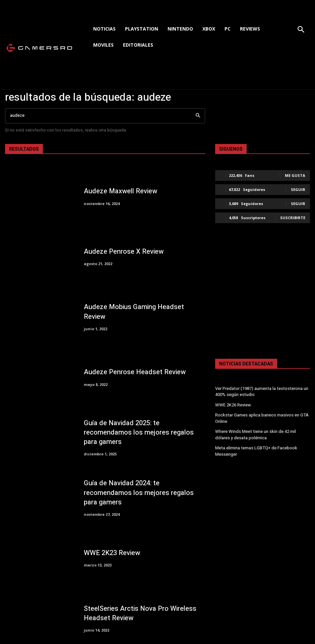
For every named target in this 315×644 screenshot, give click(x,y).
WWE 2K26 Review (232, 404)
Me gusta (295, 175)
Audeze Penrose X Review (121, 252)
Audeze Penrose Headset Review (131, 372)
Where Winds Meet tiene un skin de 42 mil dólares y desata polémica (262, 433)
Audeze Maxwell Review (118, 191)
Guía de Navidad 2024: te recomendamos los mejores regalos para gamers (143, 493)
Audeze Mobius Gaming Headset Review (141, 312)
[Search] (198, 116)
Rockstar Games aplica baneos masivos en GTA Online (261, 417)
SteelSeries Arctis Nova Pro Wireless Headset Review (137, 613)
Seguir (298, 189)
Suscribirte (293, 218)
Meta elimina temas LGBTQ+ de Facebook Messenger (255, 449)
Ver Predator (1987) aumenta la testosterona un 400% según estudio (260, 391)
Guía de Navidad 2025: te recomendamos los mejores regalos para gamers (143, 432)
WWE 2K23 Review (110, 553)
